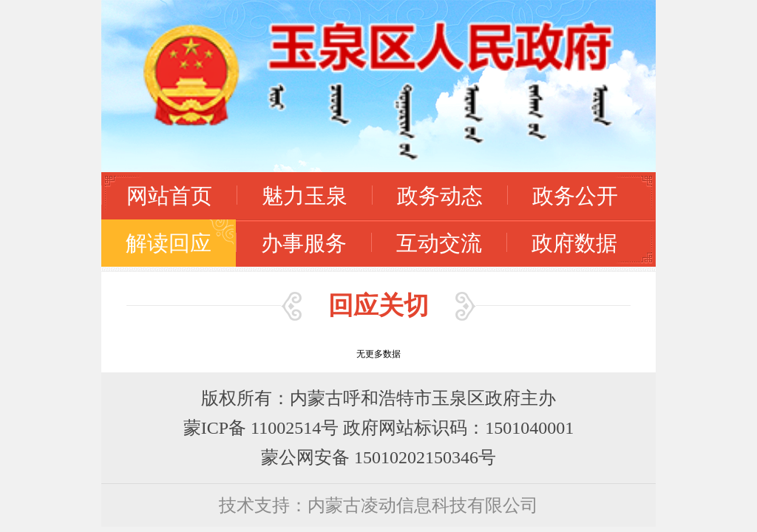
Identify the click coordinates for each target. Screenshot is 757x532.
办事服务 (304, 242)
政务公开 (575, 195)
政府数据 (574, 242)
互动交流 (439, 242)
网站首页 (169, 195)
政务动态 (440, 195)
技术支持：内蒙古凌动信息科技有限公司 (378, 505)
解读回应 (169, 242)
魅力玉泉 (305, 195)
